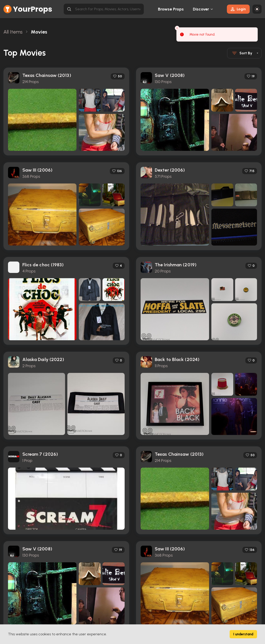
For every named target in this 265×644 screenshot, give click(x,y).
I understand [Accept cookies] (243, 634)
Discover (201, 9)
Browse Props (171, 9)
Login (238, 9)
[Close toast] (177, 28)
